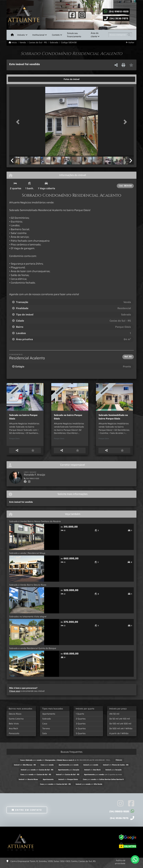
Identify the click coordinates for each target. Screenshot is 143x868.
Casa (45, 726)
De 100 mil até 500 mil (120, 726)
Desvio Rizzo (15, 717)
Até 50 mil (114, 717)
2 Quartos (81, 721)
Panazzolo (14, 736)
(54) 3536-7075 (119, 18)
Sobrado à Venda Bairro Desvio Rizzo (28, 588)
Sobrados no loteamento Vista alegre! (28, 619)
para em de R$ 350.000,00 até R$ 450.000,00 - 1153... (65, 763)
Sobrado (54, 43)
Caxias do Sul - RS (38, 43)
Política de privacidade (120, 865)
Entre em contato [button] (27, 813)
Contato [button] (56, 35)
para (47, 768)
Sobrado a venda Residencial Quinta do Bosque (33, 651)
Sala (45, 736)
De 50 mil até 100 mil (120, 721)
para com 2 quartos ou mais (103, 777)
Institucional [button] (38, 35)
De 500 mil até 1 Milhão (121, 731)
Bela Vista (14, 726)
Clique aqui (15, 694)
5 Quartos (81, 736)
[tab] (18, 79)
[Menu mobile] (12, 35)
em (25, 768)
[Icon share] (72, 15)
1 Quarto (80, 717)
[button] (19, 122)
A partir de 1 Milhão (119, 736)
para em (37, 772)
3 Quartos (81, 726)
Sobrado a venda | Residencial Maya (27, 556)
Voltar (130, 43)
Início (13, 43)
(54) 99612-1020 (119, 11)
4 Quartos (81, 731)
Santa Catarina (16, 721)
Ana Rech (13, 731)
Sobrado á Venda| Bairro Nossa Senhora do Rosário (35, 524)
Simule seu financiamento (74, 35)
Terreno (46, 731)
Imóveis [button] (21, 35)
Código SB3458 (69, 43)
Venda (23, 43)
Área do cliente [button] (95, 35)
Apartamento (49, 717)
